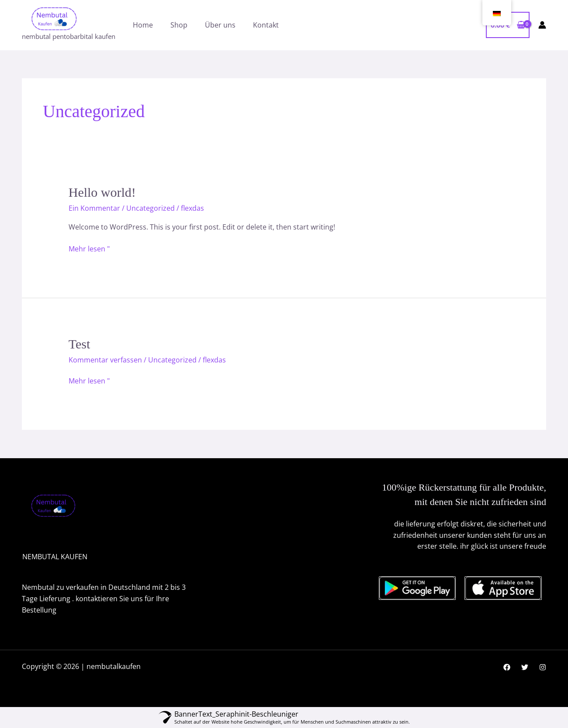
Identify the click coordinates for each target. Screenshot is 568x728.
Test (80, 344)
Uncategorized (151, 208)
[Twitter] (525, 667)
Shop (179, 25)
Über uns (220, 25)
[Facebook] (507, 667)
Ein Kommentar (94, 208)
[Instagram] (543, 667)
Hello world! (102, 192)
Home (143, 25)
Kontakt (266, 25)
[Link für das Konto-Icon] (542, 25)
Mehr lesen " (89, 249)
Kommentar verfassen (105, 360)
